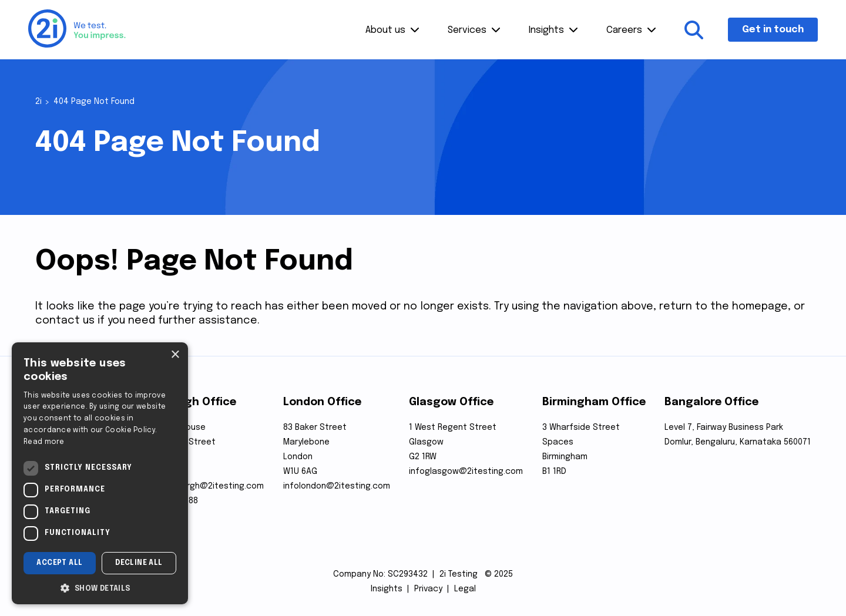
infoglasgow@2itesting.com (466, 472)
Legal (465, 589)
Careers (624, 30)
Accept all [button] (59, 563)
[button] (100, 587)
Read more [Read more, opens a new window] (44, 442)
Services (467, 30)
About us (385, 30)
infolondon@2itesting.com (337, 486)
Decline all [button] (139, 563)
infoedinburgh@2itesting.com (204, 486)
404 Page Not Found (94, 102)
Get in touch (773, 30)
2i (38, 102)
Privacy (428, 589)
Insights (546, 30)
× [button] (175, 355)
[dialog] (100, 473)
